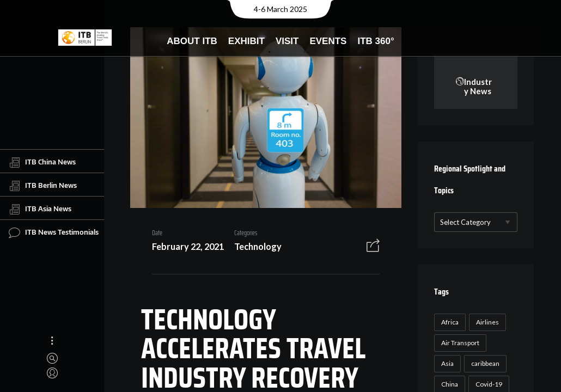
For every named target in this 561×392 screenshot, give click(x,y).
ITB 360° (376, 41)
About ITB (192, 41)
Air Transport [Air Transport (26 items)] (460, 343)
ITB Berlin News (43, 186)
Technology (258, 246)
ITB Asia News (40, 209)
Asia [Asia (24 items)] (447, 363)
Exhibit (246, 41)
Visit (287, 41)
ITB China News (42, 162)
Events (328, 41)
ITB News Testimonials (54, 232)
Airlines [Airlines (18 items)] (487, 322)
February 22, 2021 (188, 246)
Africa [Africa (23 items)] (450, 322)
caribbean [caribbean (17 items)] (485, 363)
